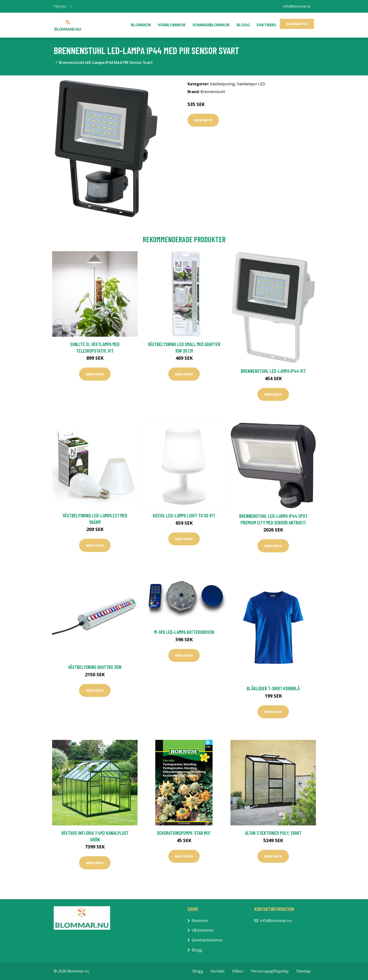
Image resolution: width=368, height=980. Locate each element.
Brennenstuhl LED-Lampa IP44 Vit (273, 371)
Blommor (141, 25)
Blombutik (297, 24)
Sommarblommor (211, 25)
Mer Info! (203, 120)
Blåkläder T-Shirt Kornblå (273, 688)
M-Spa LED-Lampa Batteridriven (184, 632)
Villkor (238, 971)
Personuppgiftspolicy (270, 971)
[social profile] (71, 6)
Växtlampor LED (251, 84)
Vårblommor (172, 25)
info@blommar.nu (297, 6)
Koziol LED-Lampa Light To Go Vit (184, 515)
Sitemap (303, 971)
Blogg (243, 25)
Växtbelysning (222, 84)
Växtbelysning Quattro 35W (95, 667)
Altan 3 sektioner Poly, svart (273, 833)
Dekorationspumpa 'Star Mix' (184, 833)
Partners (266, 25)
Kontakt (218, 971)
